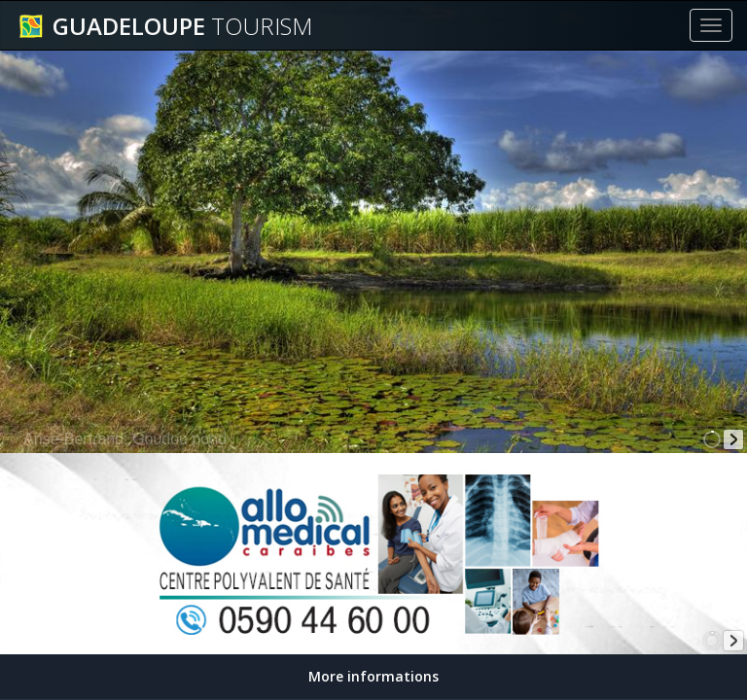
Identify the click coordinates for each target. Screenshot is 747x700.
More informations (373, 676)
